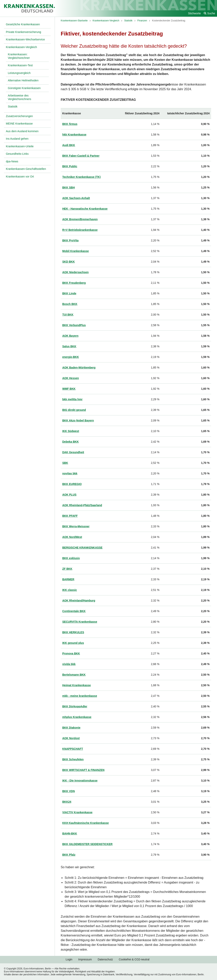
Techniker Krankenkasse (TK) (81, 177)
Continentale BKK (74, 611)
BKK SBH (69, 187)
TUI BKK (68, 315)
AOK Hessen (71, 378)
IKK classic (70, 590)
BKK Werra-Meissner (76, 526)
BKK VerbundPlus (74, 325)
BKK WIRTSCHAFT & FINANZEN (83, 770)
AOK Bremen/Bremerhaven (80, 219)
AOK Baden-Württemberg (79, 368)
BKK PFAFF (70, 516)
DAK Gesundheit (73, 452)
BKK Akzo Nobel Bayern (78, 420)
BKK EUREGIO (72, 484)
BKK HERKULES (73, 632)
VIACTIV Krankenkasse (77, 812)
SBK (65, 463)
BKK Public (70, 166)
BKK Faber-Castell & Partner (81, 156)
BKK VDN (69, 791)
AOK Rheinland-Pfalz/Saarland (82, 505)
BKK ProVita (70, 240)
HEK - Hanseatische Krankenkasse (85, 209)
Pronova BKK (71, 653)
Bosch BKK (70, 304)
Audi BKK (69, 145)
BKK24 (67, 802)
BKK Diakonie (71, 728)
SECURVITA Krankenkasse (80, 622)
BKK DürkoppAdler (75, 706)
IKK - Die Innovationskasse (80, 781)
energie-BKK (71, 357)
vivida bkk (69, 664)
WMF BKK (69, 389)
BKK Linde (69, 293)
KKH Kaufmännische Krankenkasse (85, 823)
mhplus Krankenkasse (77, 717)
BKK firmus (70, 124)
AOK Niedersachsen (75, 272)
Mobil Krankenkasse (75, 251)
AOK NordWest (72, 537)
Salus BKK (69, 346)
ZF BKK (67, 569)
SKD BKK (69, 262)
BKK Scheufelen (73, 759)
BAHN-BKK (70, 834)
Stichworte (194, 13)
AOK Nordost (71, 738)
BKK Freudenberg (74, 283)
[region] (136, 484)
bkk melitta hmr (72, 399)
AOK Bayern (70, 336)
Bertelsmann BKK (74, 675)
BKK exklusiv (71, 558)
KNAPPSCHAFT (73, 749)
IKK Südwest (71, 431)
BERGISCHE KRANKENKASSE (82, 548)
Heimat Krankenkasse (77, 685)
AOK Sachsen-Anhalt (76, 198)
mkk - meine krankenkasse (80, 696)
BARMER (68, 579)
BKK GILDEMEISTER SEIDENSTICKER (87, 844)
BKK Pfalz (69, 855)
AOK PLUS (69, 495)
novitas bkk (70, 473)
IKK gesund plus (73, 643)
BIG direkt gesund (74, 410)
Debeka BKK (71, 442)
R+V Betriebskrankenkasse (80, 230)
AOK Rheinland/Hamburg (79, 601)
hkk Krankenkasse (74, 135)
